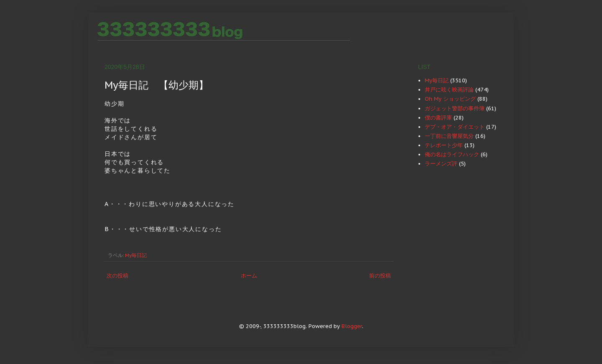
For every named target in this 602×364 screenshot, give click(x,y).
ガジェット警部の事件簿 (455, 108)
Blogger (352, 326)
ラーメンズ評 (441, 164)
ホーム (249, 276)
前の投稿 (380, 276)
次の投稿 (117, 276)
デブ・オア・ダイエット (455, 127)
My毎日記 (136, 255)
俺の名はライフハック (452, 154)
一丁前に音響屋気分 (449, 136)
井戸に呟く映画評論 (449, 90)
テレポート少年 (444, 145)
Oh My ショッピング (450, 99)
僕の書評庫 (438, 118)
